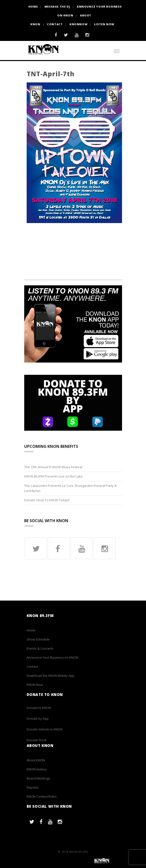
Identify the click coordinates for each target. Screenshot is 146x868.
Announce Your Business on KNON (52, 657)
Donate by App (38, 718)
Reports (33, 787)
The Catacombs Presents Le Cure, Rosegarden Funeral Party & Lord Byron (70, 488)
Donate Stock (37, 740)
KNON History (37, 769)
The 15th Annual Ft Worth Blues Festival (53, 467)
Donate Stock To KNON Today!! (47, 500)
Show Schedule (38, 639)
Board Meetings (38, 778)
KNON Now (35, 685)
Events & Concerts (40, 648)
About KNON (36, 760)
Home (31, 630)
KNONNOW (78, 24)
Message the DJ (57, 6)
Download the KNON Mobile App (51, 676)
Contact (55, 24)
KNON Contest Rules (42, 796)
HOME (33, 6)
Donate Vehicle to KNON (45, 729)
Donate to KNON (39, 708)
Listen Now (104, 24)
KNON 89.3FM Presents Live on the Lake (53, 476)
